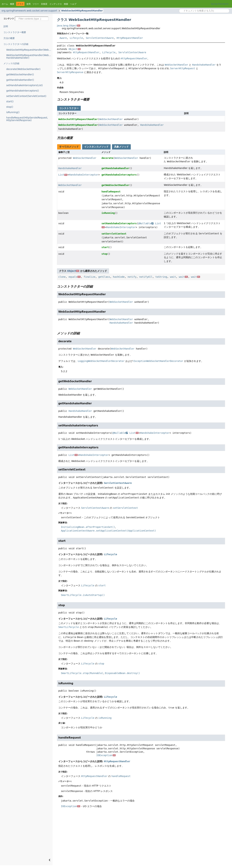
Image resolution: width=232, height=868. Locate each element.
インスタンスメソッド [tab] (96, 147)
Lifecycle (76, 38)
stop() (10, 107)
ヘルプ (73, 4)
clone (62, 277)
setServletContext (114, 234)
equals (75, 277)
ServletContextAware (100, 38)
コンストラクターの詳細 (16, 44)
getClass (104, 277)
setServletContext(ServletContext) (26, 96)
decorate (107, 158)
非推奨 (44, 4)
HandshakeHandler (152, 125)
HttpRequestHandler (130, 38)
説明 (6, 26)
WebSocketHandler (111, 119)
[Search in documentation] (204, 11)
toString (161, 277)
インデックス (56, 4)
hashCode (119, 277)
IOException (106, 755)
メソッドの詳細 (11, 63)
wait (173, 277)
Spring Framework (220, 4)
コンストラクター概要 (15, 32)
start (105, 247)
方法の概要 (9, 38)
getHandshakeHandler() (20, 80)
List (63, 175)
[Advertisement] (141, 839)
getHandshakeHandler (115, 168)
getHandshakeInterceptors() (23, 91)
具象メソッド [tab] (121, 147)
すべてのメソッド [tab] (69, 147)
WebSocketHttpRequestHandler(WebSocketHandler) (29, 50)
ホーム (5, 4)
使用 (28, 4)
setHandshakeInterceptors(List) (24, 85)
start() (10, 102)
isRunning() (13, 112)
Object (75, 49)
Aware (63, 38)
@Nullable (146, 223)
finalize (90, 277)
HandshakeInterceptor (84, 175)
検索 (66, 4)
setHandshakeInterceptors (119, 223)
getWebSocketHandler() (20, 75)
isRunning (108, 213)
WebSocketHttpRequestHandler (82, 11)
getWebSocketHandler (115, 185)
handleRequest (111, 192)
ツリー (36, 4)
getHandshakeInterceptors (119, 175)
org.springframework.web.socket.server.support (29, 11)
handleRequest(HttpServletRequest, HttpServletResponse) (27, 119)
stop (104, 254)
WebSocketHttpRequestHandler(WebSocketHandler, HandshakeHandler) (29, 57)
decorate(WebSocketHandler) (23, 69)
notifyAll (146, 277)
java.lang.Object (69, 26)
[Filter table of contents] (32, 19)
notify (132, 277)
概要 (12, 4)
